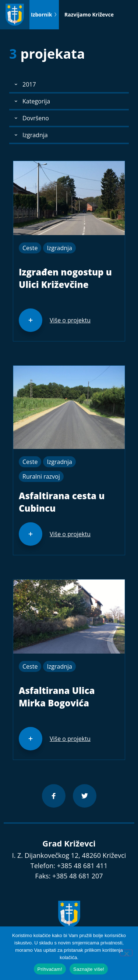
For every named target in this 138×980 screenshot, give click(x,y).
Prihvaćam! (50, 969)
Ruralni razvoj (41, 476)
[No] (126, 953)
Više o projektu (70, 320)
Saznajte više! (89, 969)
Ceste (30, 248)
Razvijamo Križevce (89, 14)
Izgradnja (59, 248)
